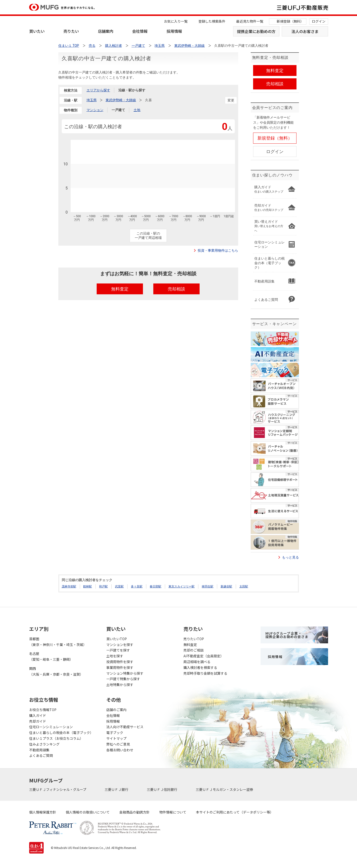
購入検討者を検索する (200, 667)
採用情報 (174, 31)
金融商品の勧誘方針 (135, 812)
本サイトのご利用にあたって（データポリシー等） (235, 812)
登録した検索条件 (212, 21)
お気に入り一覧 (176, 21)
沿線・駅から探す (132, 90)
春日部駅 (155, 586)
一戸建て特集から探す (123, 679)
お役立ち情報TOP (43, 710)
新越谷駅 (226, 586)
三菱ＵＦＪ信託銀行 (162, 789)
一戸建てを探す (118, 650)
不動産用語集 (39, 750)
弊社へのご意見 (118, 744)
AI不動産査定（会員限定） (204, 656)
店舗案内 (106, 31)
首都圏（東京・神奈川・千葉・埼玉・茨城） (58, 642)
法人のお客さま (305, 31)
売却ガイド (38, 721)
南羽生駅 (208, 586)
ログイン (319, 21)
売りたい (71, 31)
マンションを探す (120, 645)
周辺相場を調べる (197, 662)
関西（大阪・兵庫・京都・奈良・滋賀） (56, 671)
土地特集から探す (120, 685)
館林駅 (88, 586)
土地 (137, 110)
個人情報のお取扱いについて (88, 812)
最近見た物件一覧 (250, 21)
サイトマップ (116, 738)
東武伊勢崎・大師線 (121, 100)
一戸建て (118, 110)
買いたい (37, 31)
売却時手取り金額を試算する (205, 673)
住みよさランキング (44, 744)
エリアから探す (98, 90)
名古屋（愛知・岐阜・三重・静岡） (51, 656)
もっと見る (290, 557)
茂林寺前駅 (69, 586)
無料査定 (190, 645)
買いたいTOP (117, 639)
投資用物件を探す (120, 662)
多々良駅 (137, 586)
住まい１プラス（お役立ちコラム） (56, 738)
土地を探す (115, 656)
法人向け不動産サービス (125, 727)
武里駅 (119, 586)
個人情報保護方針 (43, 812)
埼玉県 (92, 100)
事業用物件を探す (120, 667)
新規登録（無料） (290, 21)
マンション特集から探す (125, 673)
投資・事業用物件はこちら (218, 250)
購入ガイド (38, 715)
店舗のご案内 (116, 710)
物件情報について (173, 812)
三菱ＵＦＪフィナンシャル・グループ (58, 789)
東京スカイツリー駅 (182, 586)
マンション (95, 110)
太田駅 (244, 586)
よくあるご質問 (41, 755)
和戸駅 (103, 586)
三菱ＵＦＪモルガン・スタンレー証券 (225, 789)
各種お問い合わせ (120, 750)
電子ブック (115, 733)
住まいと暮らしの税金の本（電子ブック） (61, 733)
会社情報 (140, 31)
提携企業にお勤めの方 (256, 31)
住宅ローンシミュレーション (51, 727)
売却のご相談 (194, 650)
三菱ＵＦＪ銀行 (117, 789)
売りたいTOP (194, 639)
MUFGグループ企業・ (287, 635)
